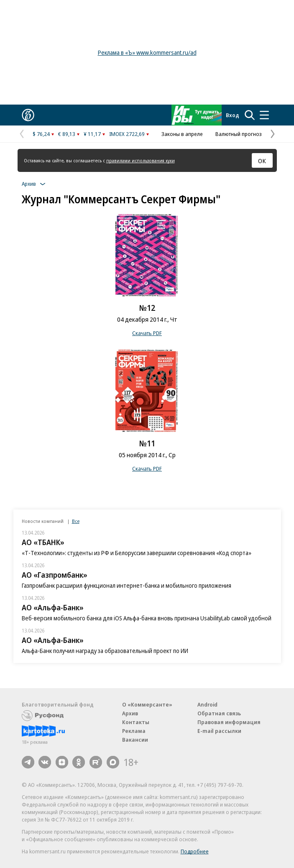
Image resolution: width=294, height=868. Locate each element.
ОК (262, 161)
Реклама (134, 731)
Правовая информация (229, 722)
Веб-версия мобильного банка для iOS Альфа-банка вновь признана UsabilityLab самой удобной (147, 618)
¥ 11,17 (92, 134)
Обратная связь (219, 713)
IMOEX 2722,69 (127, 134)
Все (76, 521)
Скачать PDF (147, 333)
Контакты (136, 722)
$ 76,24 (41, 134)
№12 (147, 308)
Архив (130, 713)
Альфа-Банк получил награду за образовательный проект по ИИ (105, 651)
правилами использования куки (141, 160)
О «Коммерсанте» (147, 704)
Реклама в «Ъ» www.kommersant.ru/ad (147, 52)
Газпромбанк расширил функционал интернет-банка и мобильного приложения (127, 585)
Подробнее (195, 851)
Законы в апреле (182, 134)
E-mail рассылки (219, 731)
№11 (147, 443)
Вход (233, 115)
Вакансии (135, 740)
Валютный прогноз (239, 134)
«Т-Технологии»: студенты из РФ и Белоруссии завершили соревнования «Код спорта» (137, 553)
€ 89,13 (67, 134)
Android (207, 704)
